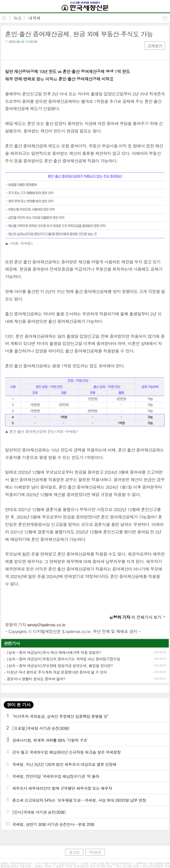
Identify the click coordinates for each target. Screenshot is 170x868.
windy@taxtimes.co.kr (46, 625)
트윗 (19, 52)
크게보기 (155, 46)
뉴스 (18, 18)
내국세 (34, 18)
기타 (39, 52)
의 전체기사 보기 (135, 617)
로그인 (74, 852)
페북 (9, 52)
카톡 (29, 52)
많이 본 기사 (19, 705)
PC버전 (95, 852)
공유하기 (165, 18)
